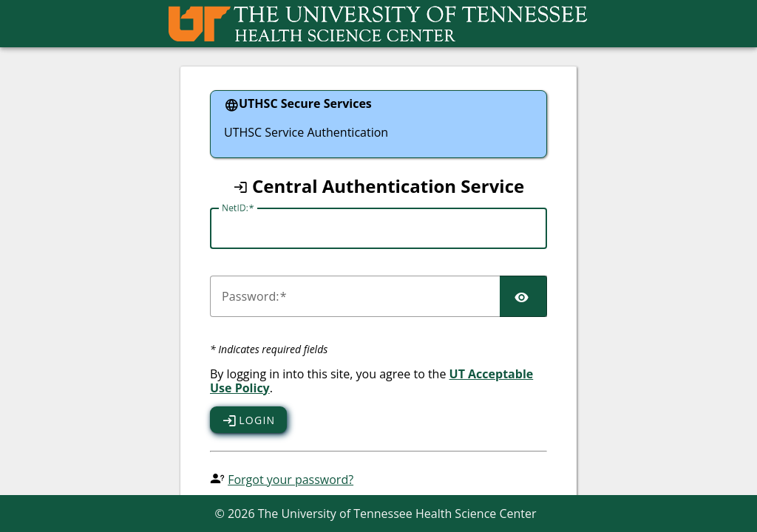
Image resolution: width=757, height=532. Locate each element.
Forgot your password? (291, 480)
